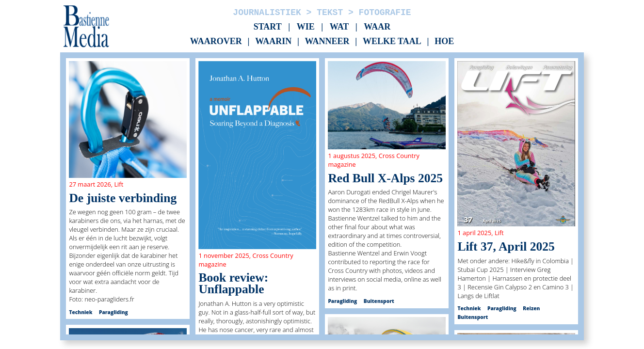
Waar (377, 27)
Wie (306, 27)
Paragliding (113, 312)
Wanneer (327, 42)
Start (268, 27)
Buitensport (379, 301)
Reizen (531, 308)
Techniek (80, 312)
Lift (119, 184)
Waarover (216, 42)
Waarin (273, 42)
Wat (339, 27)
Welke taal (392, 42)
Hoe (444, 42)
